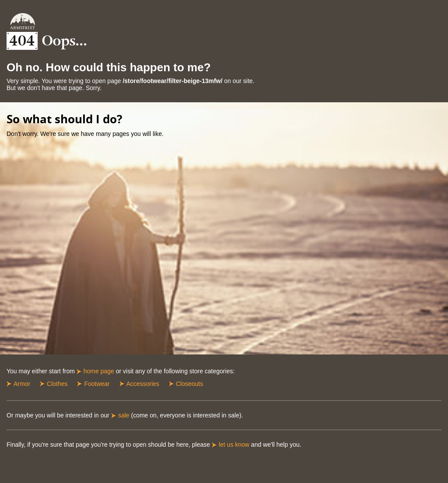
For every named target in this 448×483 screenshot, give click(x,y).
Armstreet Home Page (23, 21)
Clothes (57, 384)
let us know (234, 445)
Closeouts (189, 384)
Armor (22, 384)
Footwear (97, 384)
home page (99, 371)
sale (124, 415)
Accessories (143, 384)
